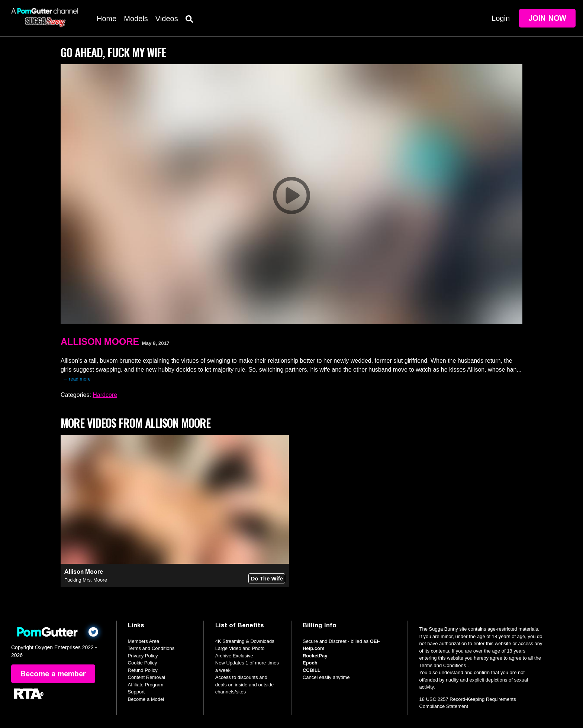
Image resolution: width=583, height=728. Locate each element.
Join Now (547, 18)
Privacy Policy (143, 656)
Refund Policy (143, 670)
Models (136, 19)
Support (136, 692)
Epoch (310, 663)
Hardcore (105, 395)
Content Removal (146, 677)
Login (501, 18)
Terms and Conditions (151, 648)
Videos (167, 19)
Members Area (144, 641)
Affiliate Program (146, 685)
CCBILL (312, 670)
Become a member (53, 674)
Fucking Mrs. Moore (86, 580)
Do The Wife (267, 578)
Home (107, 19)
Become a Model (146, 699)
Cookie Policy (143, 663)
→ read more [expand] (77, 379)
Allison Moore (100, 342)
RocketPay (315, 656)
